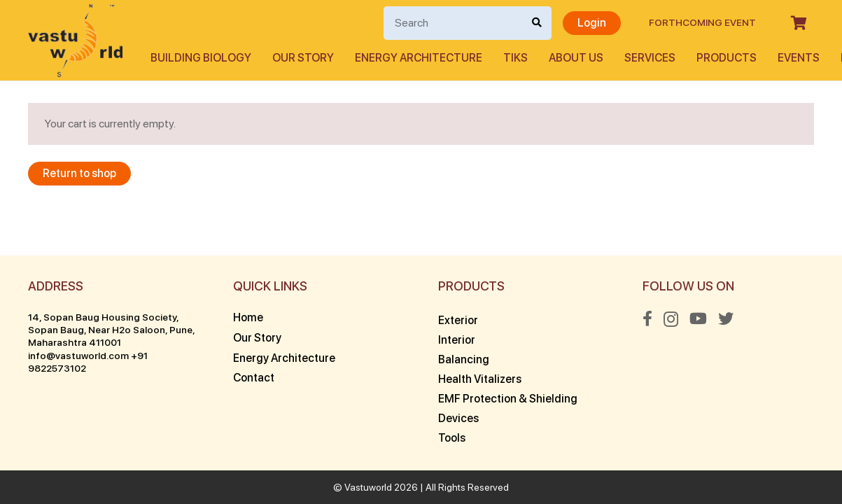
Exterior (458, 320)
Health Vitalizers (480, 379)
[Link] (75, 41)
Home (248, 317)
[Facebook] (647, 318)
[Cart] (799, 23)
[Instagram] (671, 319)
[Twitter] (726, 318)
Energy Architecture (284, 358)
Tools (452, 438)
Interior (457, 340)
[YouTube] (698, 318)
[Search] (468, 23)
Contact (254, 378)
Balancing (464, 359)
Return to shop (79, 173)
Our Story (257, 338)
